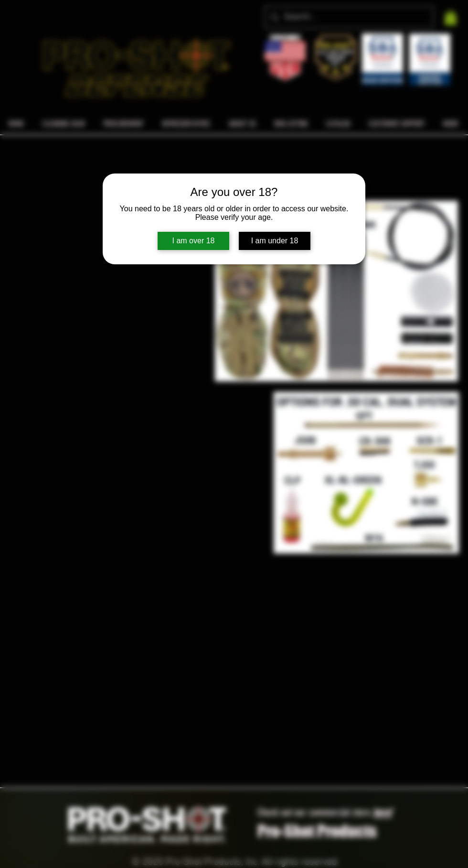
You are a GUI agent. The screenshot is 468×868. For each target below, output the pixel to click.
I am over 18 (194, 241)
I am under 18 (275, 241)
